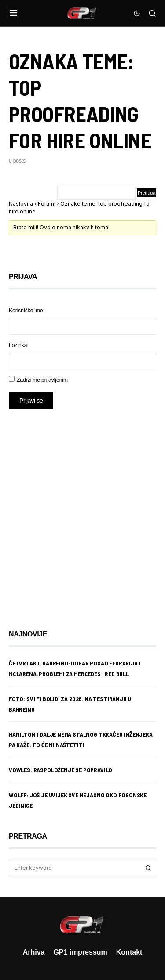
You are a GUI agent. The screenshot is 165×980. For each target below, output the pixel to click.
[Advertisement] (82, 513)
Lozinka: (19, 345)
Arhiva (34, 952)
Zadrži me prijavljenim (42, 380)
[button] (13, 13)
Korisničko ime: (27, 310)
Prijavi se (31, 400)
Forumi (47, 204)
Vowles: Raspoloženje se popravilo (60, 770)
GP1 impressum (80, 952)
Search (148, 868)
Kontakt (129, 952)
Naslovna (21, 204)
